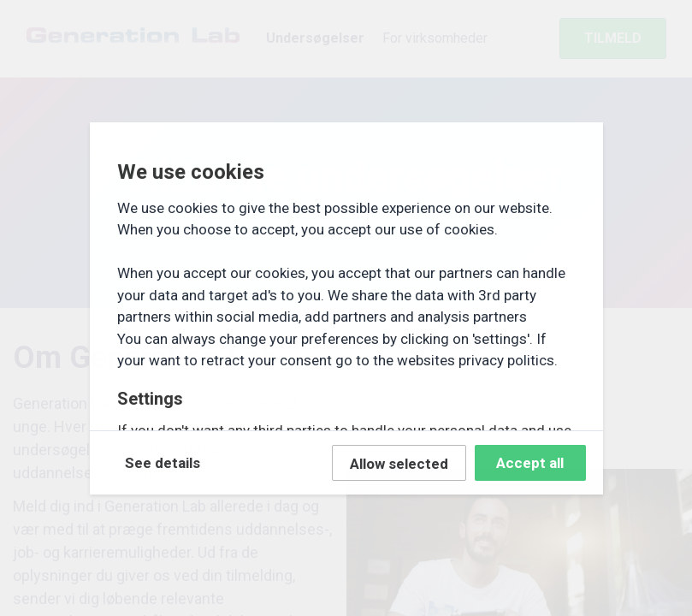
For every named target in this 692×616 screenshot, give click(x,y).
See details (163, 463)
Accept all (530, 463)
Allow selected (399, 464)
